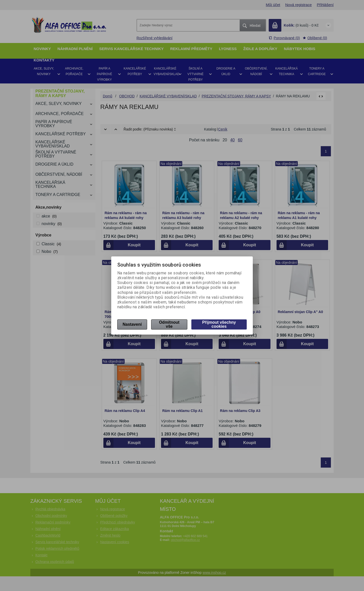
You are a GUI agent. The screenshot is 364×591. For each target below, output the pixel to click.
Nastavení (132, 324)
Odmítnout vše (169, 324)
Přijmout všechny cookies (219, 324)
